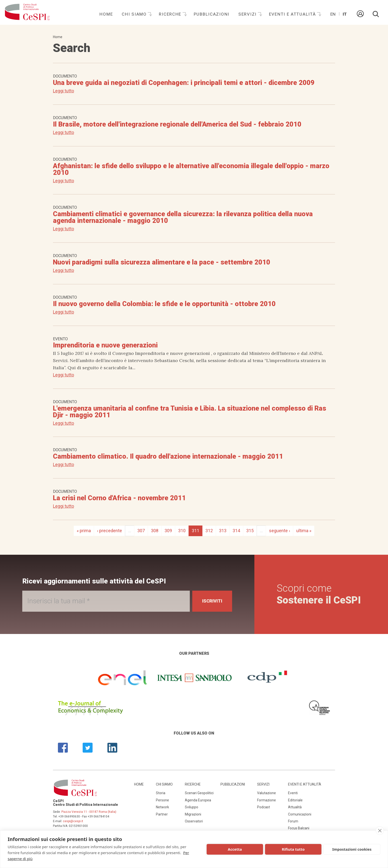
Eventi (293, 793)
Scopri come (319, 594)
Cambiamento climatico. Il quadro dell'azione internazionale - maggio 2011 (168, 456)
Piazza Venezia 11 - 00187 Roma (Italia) (89, 812)
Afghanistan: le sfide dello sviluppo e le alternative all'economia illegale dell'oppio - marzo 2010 (191, 169)
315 (250, 531)
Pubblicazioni (212, 14)
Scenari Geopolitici (199, 793)
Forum (293, 821)
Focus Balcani (299, 828)
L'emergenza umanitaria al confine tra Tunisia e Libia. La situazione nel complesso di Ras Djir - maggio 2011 (190, 412)
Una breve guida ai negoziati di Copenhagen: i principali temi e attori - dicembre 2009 (184, 83)
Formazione (267, 800)
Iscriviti (212, 601)
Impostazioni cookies (352, 849)
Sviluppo (192, 807)
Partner (162, 814)
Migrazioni (193, 814)
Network (162, 807)
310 (182, 531)
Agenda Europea (198, 800)
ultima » (304, 531)
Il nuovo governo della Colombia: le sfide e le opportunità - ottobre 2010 (164, 304)
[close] (380, 831)
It (345, 14)
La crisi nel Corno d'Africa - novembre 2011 (119, 498)
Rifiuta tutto (293, 849)
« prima (84, 531)
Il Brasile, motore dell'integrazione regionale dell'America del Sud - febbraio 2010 (177, 124)
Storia (161, 793)
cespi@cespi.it (73, 821)
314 (236, 531)
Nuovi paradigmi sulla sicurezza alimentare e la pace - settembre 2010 (162, 262)
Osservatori (194, 821)
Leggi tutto (63, 91)
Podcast (264, 807)
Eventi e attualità (293, 14)
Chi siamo (135, 14)
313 (223, 531)
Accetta (235, 849)
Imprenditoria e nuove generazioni (105, 345)
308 (155, 531)
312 (209, 531)
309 (168, 531)
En (333, 14)
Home (106, 14)
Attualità (295, 807)
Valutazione (267, 793)
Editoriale (295, 800)
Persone (162, 800)
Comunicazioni (300, 814)
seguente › (279, 531)
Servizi (248, 14)
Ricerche (171, 14)
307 (141, 531)
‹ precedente (109, 531)
